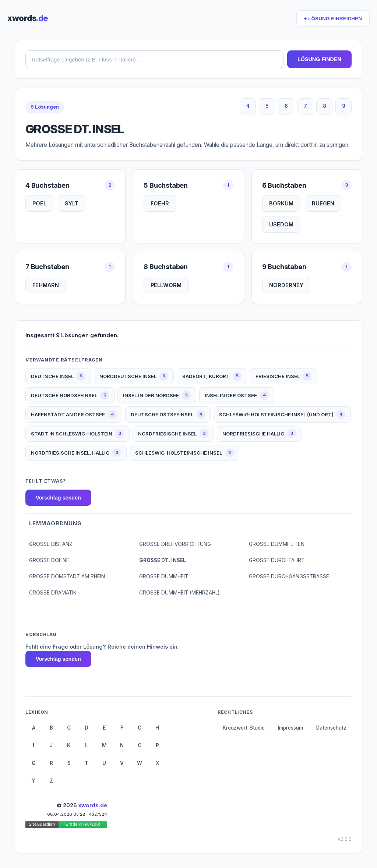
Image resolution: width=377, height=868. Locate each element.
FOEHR (160, 203)
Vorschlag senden (58, 498)
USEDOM (281, 224)
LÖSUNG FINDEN (319, 59)
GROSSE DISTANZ (51, 544)
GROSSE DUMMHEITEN (277, 544)
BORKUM (281, 203)
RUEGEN (323, 203)
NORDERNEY (286, 285)
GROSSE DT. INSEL (163, 560)
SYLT (72, 203)
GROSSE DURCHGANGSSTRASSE (289, 576)
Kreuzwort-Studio (244, 728)
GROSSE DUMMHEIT (164, 576)
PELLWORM (166, 285)
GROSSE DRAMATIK (53, 593)
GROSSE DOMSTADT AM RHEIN (67, 576)
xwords (28, 18)
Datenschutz (331, 728)
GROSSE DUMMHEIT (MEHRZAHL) (179, 593)
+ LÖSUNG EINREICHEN (333, 19)
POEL (39, 203)
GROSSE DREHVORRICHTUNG (175, 544)
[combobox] (154, 59)
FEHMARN (46, 285)
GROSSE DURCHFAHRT (277, 560)
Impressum (290, 728)
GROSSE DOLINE (49, 560)
